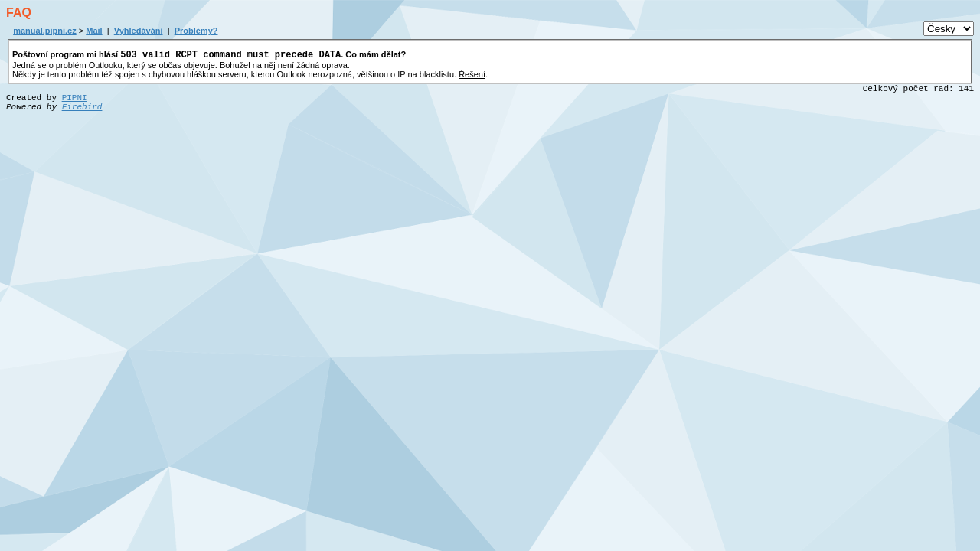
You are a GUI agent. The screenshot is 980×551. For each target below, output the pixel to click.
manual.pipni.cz (45, 31)
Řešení (472, 77)
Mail (94, 31)
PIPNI (75, 100)
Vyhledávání (139, 31)
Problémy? (196, 31)
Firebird (82, 109)
